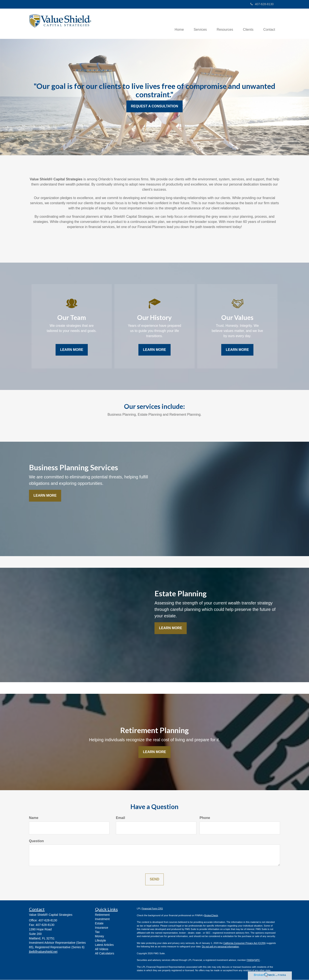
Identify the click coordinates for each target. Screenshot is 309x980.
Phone (205, 818)
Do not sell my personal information (220, 947)
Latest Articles (104, 945)
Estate (99, 924)
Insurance (102, 928)
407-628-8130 (262, 4)
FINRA (250, 960)
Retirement (102, 915)
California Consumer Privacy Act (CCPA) (245, 943)
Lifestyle (101, 941)
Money (100, 937)
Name (34, 818)
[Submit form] (154, 880)
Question (36, 841)
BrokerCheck (211, 916)
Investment (102, 919)
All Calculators (105, 954)
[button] (197, 24)
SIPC (257, 960)
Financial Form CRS (152, 909)
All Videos (102, 950)
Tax (97, 932)
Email (120, 818)
